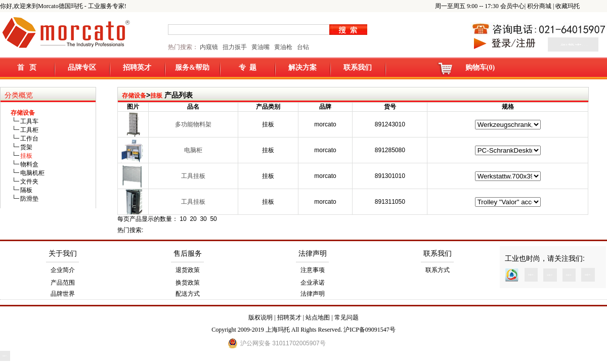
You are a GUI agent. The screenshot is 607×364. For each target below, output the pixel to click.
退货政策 (188, 270)
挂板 (156, 96)
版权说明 (261, 317)
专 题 (248, 67)
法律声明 (313, 254)
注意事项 (313, 270)
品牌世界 (63, 294)
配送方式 (188, 294)
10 (183, 219)
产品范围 (63, 283)
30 (203, 219)
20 (193, 219)
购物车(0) (480, 67)
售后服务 (188, 254)
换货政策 (188, 283)
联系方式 (438, 270)
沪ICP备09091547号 (370, 330)
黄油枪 (283, 47)
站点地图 (318, 317)
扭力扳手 (235, 47)
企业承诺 (313, 283)
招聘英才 (137, 67)
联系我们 (358, 67)
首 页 (27, 67)
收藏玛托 (568, 6)
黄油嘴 (261, 47)
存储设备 (134, 96)
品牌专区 (82, 67)
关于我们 (63, 254)
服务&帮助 (192, 67)
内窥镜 (209, 47)
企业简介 (63, 270)
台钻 (302, 47)
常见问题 (346, 317)
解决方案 (302, 67)
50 (213, 219)
